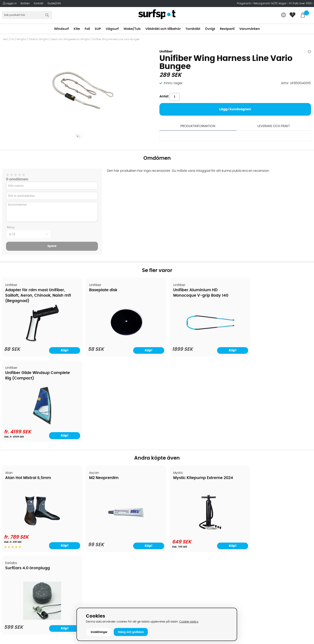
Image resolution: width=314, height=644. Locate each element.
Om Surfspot (14, 498)
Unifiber (166, 52)
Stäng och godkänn (131, 632)
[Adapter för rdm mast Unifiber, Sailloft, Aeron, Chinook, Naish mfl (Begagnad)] (39, 342)
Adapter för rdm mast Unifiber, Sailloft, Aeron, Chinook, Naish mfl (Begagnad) (35, 296)
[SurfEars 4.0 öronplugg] (275, 449)
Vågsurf (112, 29)
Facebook (245, 568)
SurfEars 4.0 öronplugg (263, 396)
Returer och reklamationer (25, 528)
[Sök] (27, 15)
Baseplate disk (98, 290)
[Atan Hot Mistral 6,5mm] (39, 446)
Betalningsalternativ (20, 510)
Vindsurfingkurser (18, 558)
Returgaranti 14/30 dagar (270, 4)
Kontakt (39, 4)
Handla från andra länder (24, 522)
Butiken (25, 4)
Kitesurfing (168, 504)
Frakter (10, 516)
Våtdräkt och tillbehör (163, 29)
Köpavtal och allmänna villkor (28, 504)
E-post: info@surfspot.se (102, 606)
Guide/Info (54, 4)
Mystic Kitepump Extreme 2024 (192, 396)
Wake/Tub (132, 29)
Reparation (13, 546)
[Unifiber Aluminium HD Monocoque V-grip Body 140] (196, 342)
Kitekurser (12, 552)
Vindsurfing (168, 498)
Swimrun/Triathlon (174, 534)
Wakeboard (169, 516)
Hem (6, 39)
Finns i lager (173, 83)
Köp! (295, 353)
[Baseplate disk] (118, 342)
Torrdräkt (193, 29)
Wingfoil (21, 39)
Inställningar (99, 632)
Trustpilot (244, 588)
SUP (98, 29)
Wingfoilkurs (14, 564)
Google (243, 548)
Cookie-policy (189, 622)
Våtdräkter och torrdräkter (180, 528)
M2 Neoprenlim (99, 396)
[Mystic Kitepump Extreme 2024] (196, 448)
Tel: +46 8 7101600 (96, 600)
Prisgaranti (244, 4)
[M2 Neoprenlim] (118, 449)
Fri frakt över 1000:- (301, 4)
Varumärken (250, 29)
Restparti (227, 29)
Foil (87, 29)
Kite (77, 29)
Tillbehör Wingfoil (39, 39)
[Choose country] (284, 15)
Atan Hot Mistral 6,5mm (28, 396)
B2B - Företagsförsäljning (24, 534)
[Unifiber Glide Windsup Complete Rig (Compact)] (275, 341)
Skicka (301, 519)
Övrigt (210, 29)
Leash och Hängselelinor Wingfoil (70, 39)
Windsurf (61, 29)
